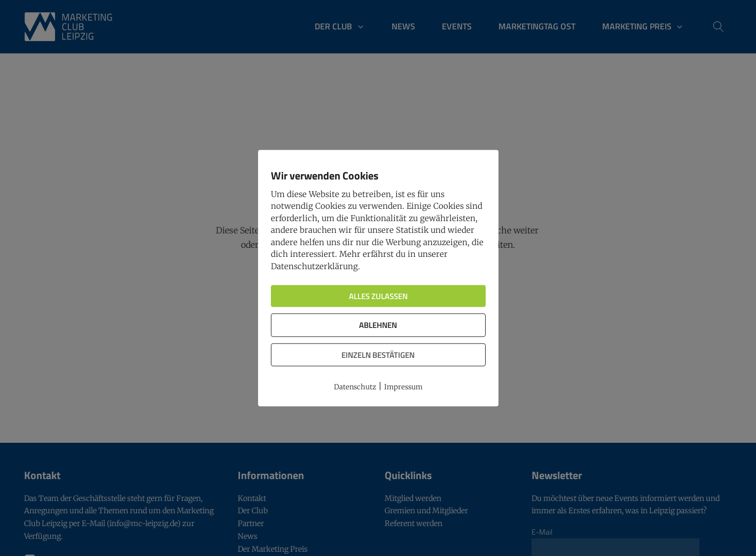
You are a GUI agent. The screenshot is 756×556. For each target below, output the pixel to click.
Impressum (403, 387)
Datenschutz (355, 387)
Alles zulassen (378, 296)
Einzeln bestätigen (378, 354)
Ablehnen (378, 325)
